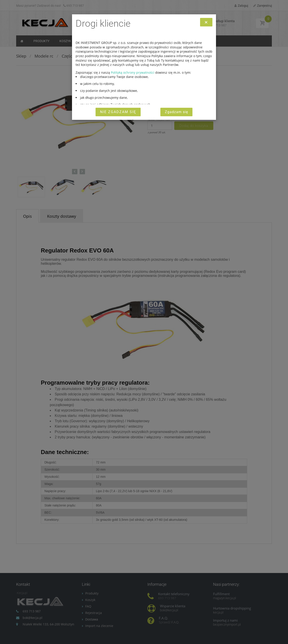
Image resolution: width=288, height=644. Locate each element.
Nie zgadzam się (118, 112)
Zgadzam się (176, 112)
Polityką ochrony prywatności (133, 72)
